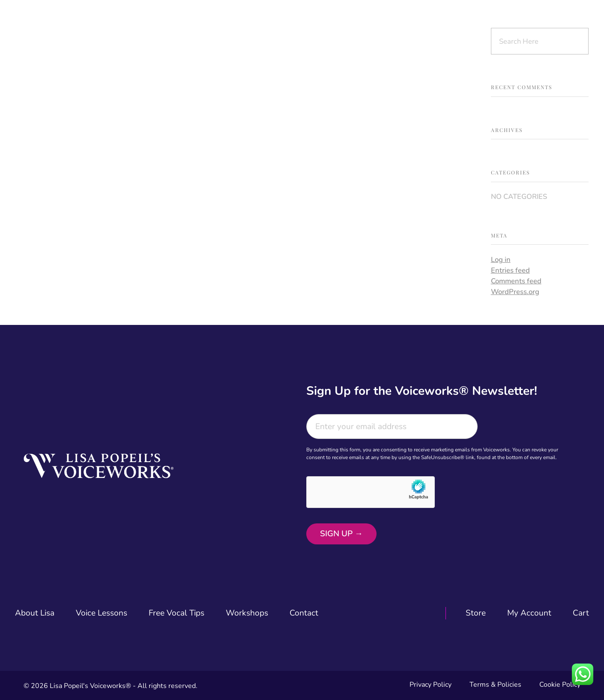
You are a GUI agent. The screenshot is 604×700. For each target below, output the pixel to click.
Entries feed (510, 270)
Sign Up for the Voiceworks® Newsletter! (422, 391)
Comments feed (516, 281)
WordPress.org (515, 292)
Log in (501, 260)
